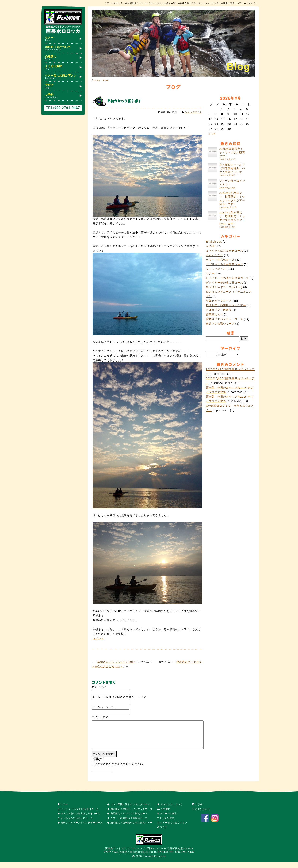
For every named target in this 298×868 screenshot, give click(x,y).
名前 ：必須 (99, 687)
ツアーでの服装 (167, 819)
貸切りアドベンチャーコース (225, 319)
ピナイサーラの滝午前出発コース (227, 278)
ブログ (63, 86)
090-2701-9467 (67, 108)
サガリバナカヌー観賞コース (225, 264)
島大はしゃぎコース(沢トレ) (224, 287)
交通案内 (63, 58)
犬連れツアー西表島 (219, 310)
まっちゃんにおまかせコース (225, 251)
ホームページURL (103, 707)
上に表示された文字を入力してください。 (119, 770)
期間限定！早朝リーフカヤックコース (130, 815)
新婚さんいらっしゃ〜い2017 (116, 662)
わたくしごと (215, 255)
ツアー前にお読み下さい (63, 77)
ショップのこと (194, 112)
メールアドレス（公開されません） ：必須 (119, 697)
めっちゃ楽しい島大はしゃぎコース (79, 819)
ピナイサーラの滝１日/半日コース (78, 815)
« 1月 (212, 134)
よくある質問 (63, 67)
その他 (210, 246)
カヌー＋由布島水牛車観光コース (127, 824)
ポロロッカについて (63, 48)
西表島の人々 (215, 314)
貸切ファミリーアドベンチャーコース (80, 828)
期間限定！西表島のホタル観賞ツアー (130, 828)
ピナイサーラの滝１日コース (225, 283)
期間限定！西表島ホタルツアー (226, 305)
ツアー (63, 39)
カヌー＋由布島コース (220, 260)
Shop (106, 80)
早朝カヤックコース (219, 301)
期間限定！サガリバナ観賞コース (127, 819)
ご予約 (63, 96)
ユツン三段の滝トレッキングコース (129, 810)
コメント (98, 638)
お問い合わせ (201, 815)
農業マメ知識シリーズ (220, 324)
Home (97, 80)
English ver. (214, 242)
